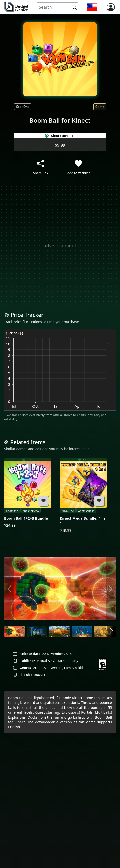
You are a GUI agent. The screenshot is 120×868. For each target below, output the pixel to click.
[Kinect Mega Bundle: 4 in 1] (83, 495)
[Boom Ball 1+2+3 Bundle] (28, 493)
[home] (16, 7)
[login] (111, 7)
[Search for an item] (53, 7)
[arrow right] (111, 589)
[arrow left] (9, 589)
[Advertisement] (60, 245)
